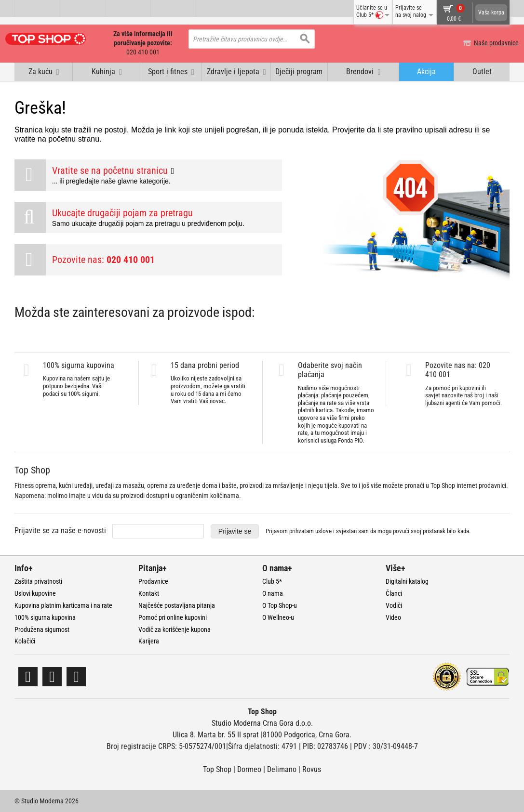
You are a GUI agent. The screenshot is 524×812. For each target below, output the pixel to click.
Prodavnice (153, 581)
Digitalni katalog (407, 581)
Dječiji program (299, 71)
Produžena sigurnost (42, 629)
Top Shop (217, 769)
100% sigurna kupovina (45, 617)
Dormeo (249, 769)
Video (393, 617)
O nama (273, 593)
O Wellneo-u (278, 617)
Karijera (149, 641)
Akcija (426, 71)
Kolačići (25, 641)
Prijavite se (235, 531)
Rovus (312, 769)
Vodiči (394, 605)
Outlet (482, 71)
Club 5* (272, 581)
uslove (323, 530)
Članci (394, 593)
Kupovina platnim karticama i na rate (63, 605)
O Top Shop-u (280, 605)
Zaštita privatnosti (38, 581)
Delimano (282, 769)
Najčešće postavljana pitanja (177, 605)
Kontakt (149, 593)
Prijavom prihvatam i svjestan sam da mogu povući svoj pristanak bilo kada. (368, 530)
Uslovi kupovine (35, 593)
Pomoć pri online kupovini (173, 617)
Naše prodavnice (487, 43)
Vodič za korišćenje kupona (175, 629)
